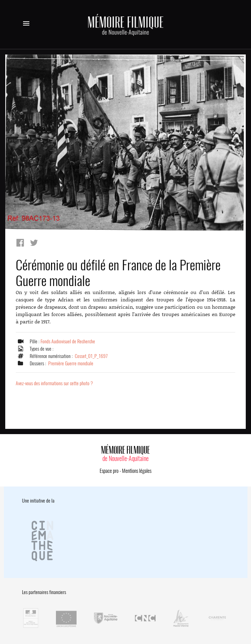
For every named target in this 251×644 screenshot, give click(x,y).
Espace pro (109, 471)
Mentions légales (137, 471)
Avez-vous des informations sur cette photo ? (54, 383)
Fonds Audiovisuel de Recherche (68, 341)
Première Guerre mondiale (71, 363)
